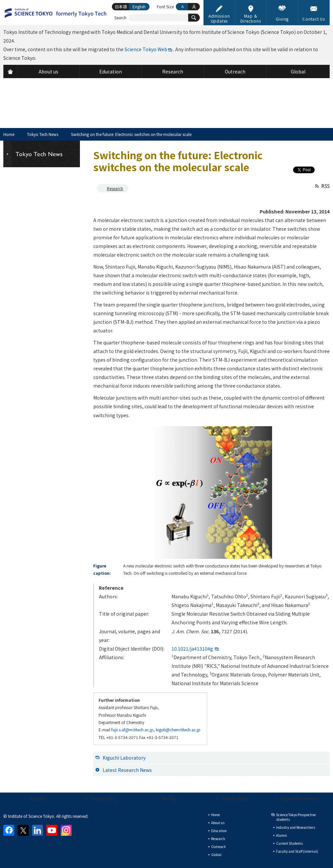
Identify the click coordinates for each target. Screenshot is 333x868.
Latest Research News (127, 770)
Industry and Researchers (296, 827)
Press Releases (235, 798)
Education (219, 831)
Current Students (289, 843)
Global (216, 855)
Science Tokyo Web (146, 49)
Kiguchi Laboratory (124, 758)
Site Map (169, 798)
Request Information (300, 798)
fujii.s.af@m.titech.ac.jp (132, 730)
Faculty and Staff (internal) (297, 851)
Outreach (218, 847)
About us (38, 798)
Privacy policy (103, 798)
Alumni (282, 835)
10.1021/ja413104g (192, 649)
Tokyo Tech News (43, 134)
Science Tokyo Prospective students (296, 817)
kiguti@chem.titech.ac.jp (178, 730)
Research (115, 188)
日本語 (121, 6)
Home (9, 134)
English (139, 6)
